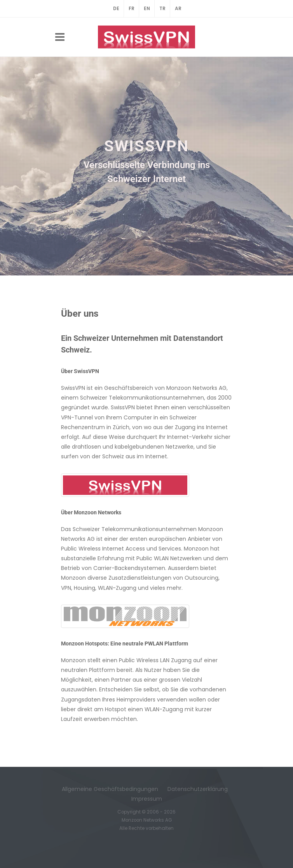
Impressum (147, 799)
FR (132, 8)
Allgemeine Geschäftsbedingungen (110, 789)
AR (178, 8)
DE (116, 8)
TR (162, 8)
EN (147, 8)
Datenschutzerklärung (198, 789)
